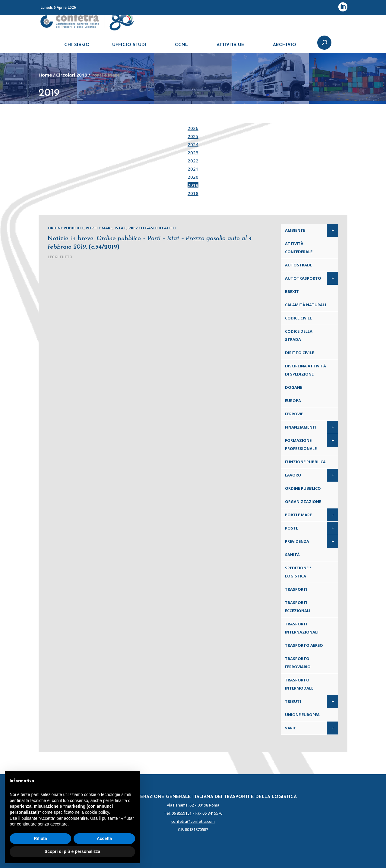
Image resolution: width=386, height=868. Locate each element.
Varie (290, 728)
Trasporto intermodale (299, 684)
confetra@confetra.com (193, 821)
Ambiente (295, 230)
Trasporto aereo (304, 645)
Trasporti (296, 589)
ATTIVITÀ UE (230, 47)
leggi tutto (60, 257)
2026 (193, 128)
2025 (193, 136)
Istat (120, 228)
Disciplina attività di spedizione (305, 370)
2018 (193, 193)
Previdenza (297, 541)
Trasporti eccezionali (298, 607)
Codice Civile (298, 318)
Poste (291, 528)
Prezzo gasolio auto (152, 228)
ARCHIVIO (285, 47)
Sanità (292, 555)
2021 (193, 169)
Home (45, 75)
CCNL (181, 47)
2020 (193, 177)
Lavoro (293, 475)
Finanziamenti (301, 427)
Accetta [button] (104, 838)
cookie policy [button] (97, 812)
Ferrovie (294, 414)
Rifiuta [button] (40, 838)
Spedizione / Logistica (298, 572)
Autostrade (299, 265)
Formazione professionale (301, 444)
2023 (193, 153)
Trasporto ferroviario (298, 663)
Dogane (294, 387)
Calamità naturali (305, 305)
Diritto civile (299, 353)
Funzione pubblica (305, 462)
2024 (193, 144)
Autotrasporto (303, 278)
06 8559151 (182, 813)
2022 (193, 161)
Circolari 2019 (72, 75)
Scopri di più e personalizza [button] (72, 851)
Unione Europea (302, 715)
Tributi (293, 701)
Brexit (292, 291)
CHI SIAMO (77, 47)
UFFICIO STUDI (129, 47)
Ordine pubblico (66, 228)
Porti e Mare (99, 228)
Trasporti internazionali (302, 628)
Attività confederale (299, 248)
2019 (193, 185)
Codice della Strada (299, 335)
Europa (293, 401)
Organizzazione (303, 502)
